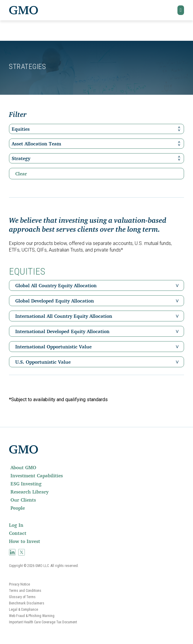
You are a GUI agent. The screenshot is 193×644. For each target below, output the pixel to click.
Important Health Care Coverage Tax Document (43, 622)
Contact (18, 533)
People (18, 508)
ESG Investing (26, 484)
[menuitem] (96, 467)
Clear (21, 174)
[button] (181, 10)
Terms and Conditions (25, 591)
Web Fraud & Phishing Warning (32, 616)
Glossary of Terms (22, 597)
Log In (16, 525)
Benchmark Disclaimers (27, 603)
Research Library (29, 492)
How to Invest (25, 541)
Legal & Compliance (23, 610)
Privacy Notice (19, 584)
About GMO (23, 467)
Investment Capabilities (37, 476)
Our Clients (23, 500)
